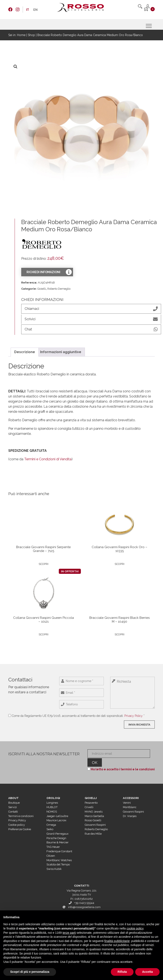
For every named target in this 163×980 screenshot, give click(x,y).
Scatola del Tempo (58, 857)
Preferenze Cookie (20, 822)
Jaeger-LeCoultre (57, 809)
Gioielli (42, 289)
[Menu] (149, 26)
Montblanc (130, 800)
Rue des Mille (93, 826)
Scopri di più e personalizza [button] (30, 972)
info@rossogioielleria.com (84, 900)
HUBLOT (52, 800)
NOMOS (52, 804)
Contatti (13, 804)
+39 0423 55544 (84, 896)
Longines (52, 795)
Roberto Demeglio (59, 289)
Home (21, 35)
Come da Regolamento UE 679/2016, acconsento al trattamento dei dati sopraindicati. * (78, 716)
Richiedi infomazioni (43, 272)
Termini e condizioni (21, 809)
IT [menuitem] (28, 10)
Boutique (14, 795)
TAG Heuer (53, 840)
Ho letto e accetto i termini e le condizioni (122, 762)
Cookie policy (17, 818)
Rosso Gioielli (93, 813)
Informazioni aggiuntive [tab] (61, 350)
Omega (51, 818)
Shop (31, 35)
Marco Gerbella (94, 809)
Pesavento (91, 795)
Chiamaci (91, 309)
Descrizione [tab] (25, 350)
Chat (91, 328)
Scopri (44, 562)
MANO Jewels (94, 804)
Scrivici (91, 318)
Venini (127, 795)
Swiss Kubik (54, 862)
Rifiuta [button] (122, 972)
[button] (15, 67)
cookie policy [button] (135, 928)
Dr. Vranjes (130, 809)
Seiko (50, 822)
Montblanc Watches (59, 853)
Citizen (51, 848)
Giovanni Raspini (95, 818)
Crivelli (89, 800)
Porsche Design (56, 831)
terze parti (69, 933)
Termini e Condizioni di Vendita (48, 457)
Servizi (13, 800)
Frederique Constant (59, 844)
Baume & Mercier (58, 835)
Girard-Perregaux (58, 826)
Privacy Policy (133, 716)
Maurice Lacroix (56, 813)
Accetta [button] (147, 972)
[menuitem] (28, 10)
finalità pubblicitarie (117, 941)
